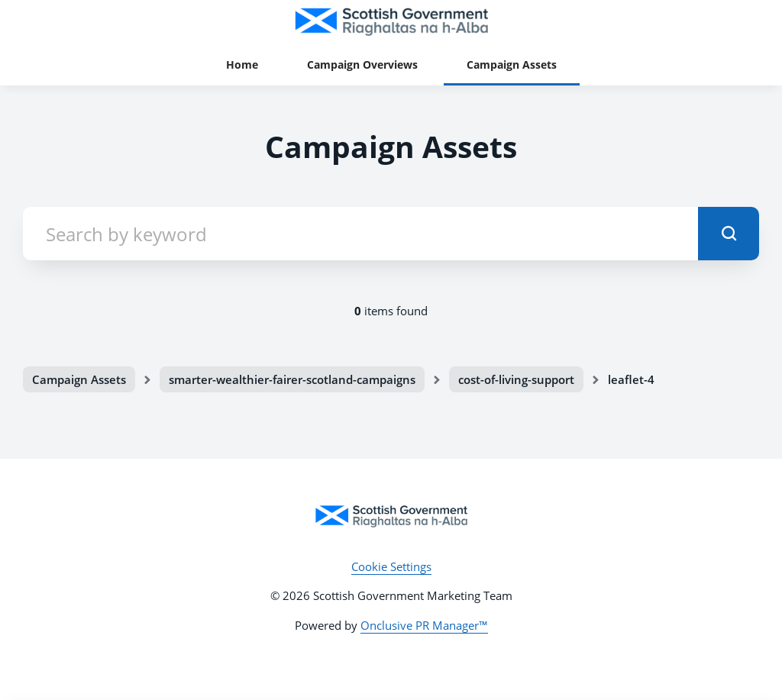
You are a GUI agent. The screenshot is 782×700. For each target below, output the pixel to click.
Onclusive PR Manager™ (424, 625)
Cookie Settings (391, 566)
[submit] (729, 234)
